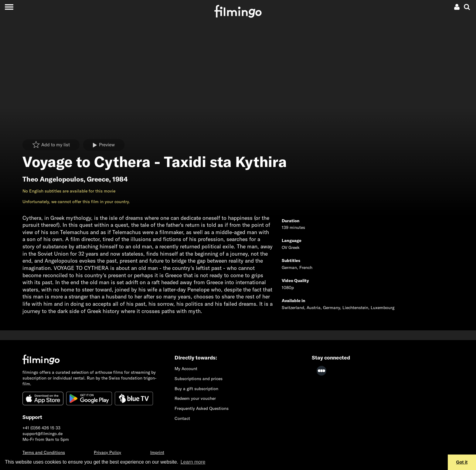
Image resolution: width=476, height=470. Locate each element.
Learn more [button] (193, 462)
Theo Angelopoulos (53, 179)
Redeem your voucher (195, 398)
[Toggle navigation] (9, 7)
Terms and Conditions (44, 452)
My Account (186, 369)
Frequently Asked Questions (202, 408)
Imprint (157, 452)
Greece (98, 179)
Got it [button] (462, 462)
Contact (182, 418)
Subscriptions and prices (199, 379)
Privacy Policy (107, 452)
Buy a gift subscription (196, 389)
